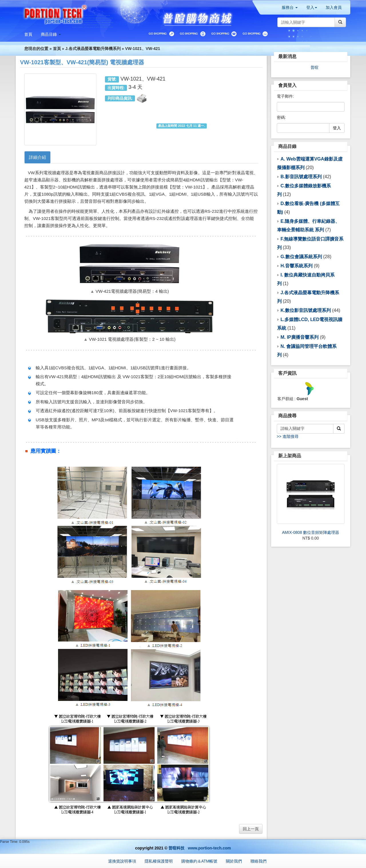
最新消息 (287, 56)
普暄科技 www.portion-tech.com (200, 848)
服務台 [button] (290, 7)
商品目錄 (287, 146)
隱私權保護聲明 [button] (159, 861)
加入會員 (334, 7)
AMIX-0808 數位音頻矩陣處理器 (311, 532)
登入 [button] (312, 7)
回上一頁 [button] (251, 829)
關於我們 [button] (234, 861)
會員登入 (287, 85)
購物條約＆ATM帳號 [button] (199, 861)
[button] (51, 34)
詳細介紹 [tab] (37, 157)
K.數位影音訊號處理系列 (306, 310)
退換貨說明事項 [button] (122, 861)
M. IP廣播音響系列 (300, 337)
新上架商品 (290, 456)
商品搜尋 (287, 416)
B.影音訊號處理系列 (301, 177)
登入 (337, 128)
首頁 (57, 49)
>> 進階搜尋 (288, 436)
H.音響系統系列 (297, 266)
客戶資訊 (287, 373)
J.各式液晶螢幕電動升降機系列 (93, 49)
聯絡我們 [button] (258, 861)
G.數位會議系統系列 (301, 257)
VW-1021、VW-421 (142, 49)
